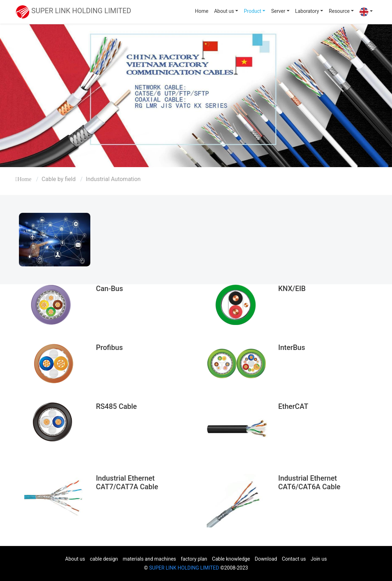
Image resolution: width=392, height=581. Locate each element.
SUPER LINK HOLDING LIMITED (184, 568)
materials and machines (149, 559)
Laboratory (307, 11)
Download (266, 559)
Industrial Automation (113, 179)
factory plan (194, 559)
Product (253, 11)
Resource (339, 11)
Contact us (294, 559)
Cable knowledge (231, 559)
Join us (319, 559)
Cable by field (59, 179)
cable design (104, 559)
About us (224, 11)
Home (202, 11)
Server (278, 11)
